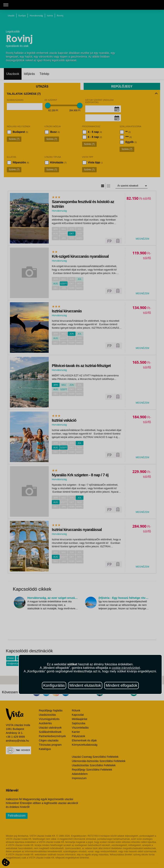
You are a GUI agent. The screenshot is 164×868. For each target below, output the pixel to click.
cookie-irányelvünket (126, 668)
